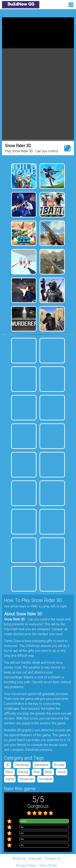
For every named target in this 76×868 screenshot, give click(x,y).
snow (62, 772)
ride (37, 772)
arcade (59, 765)
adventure (41, 765)
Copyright (35, 859)
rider (49, 772)
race (9, 772)
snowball (45, 779)
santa (10, 779)
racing (23, 772)
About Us (19, 859)
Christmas (22, 765)
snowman (26, 779)
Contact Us (53, 859)
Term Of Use (48, 865)
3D (8, 765)
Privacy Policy (26, 865)
